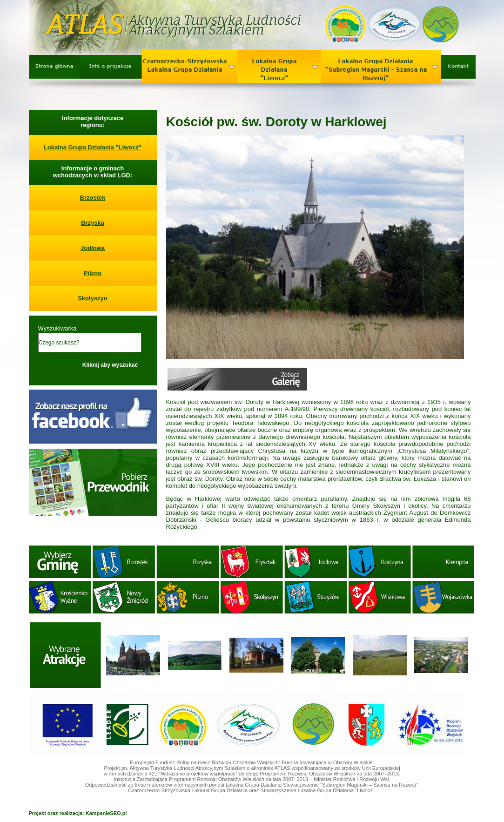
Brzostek (93, 198)
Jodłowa (93, 248)
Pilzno (93, 273)
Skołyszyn (93, 298)
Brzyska (93, 223)
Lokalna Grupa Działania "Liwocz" (93, 147)
